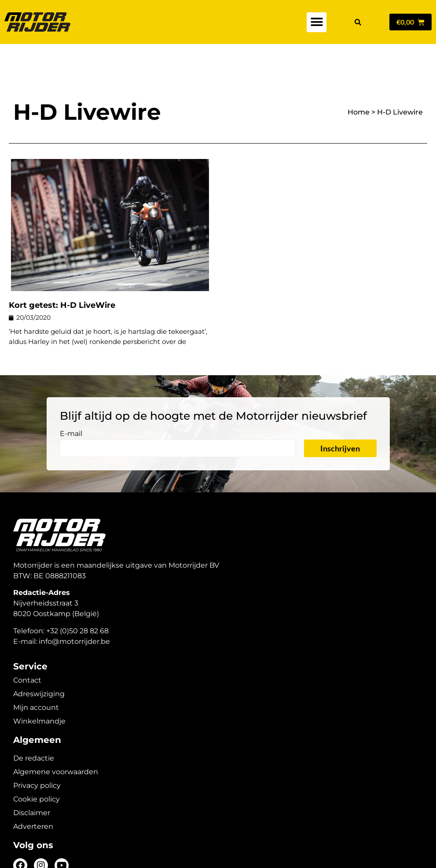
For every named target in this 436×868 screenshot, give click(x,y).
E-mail (71, 403)
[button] (317, 22)
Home (359, 81)
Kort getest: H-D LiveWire (62, 274)
